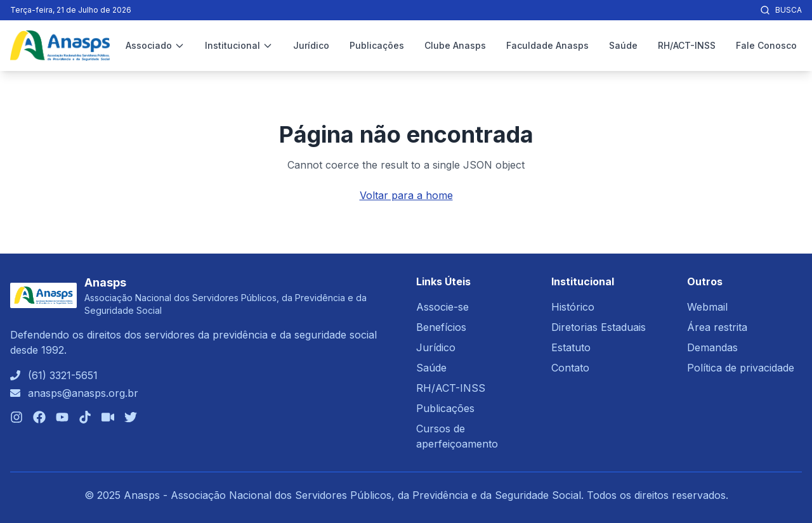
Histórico (573, 307)
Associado (155, 45)
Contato (570, 368)
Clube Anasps (455, 45)
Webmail (707, 307)
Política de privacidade (741, 368)
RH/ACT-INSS (687, 45)
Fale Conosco (766, 45)
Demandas (712, 347)
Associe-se (442, 307)
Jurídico (311, 45)
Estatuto (571, 347)
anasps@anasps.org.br (83, 393)
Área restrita (717, 327)
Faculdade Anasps (547, 45)
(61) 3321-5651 (63, 375)
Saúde (623, 45)
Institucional (239, 45)
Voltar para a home (406, 195)
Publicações (377, 45)
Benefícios (441, 327)
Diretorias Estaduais (599, 327)
